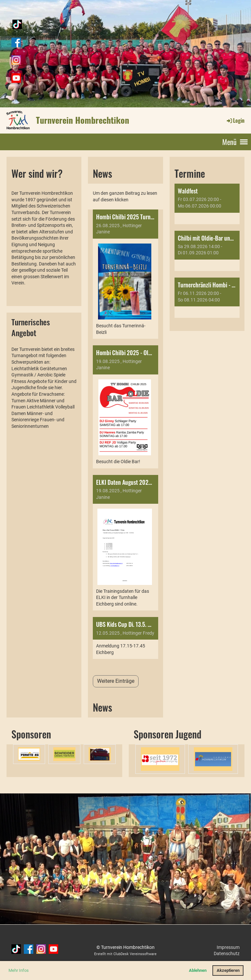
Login (235, 120)
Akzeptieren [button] (228, 970)
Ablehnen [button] (198, 970)
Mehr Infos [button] (19, 970)
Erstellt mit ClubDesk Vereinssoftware (125, 954)
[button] (207, 204)
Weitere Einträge (116, 681)
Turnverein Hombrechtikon (83, 120)
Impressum (228, 947)
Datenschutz (227, 953)
